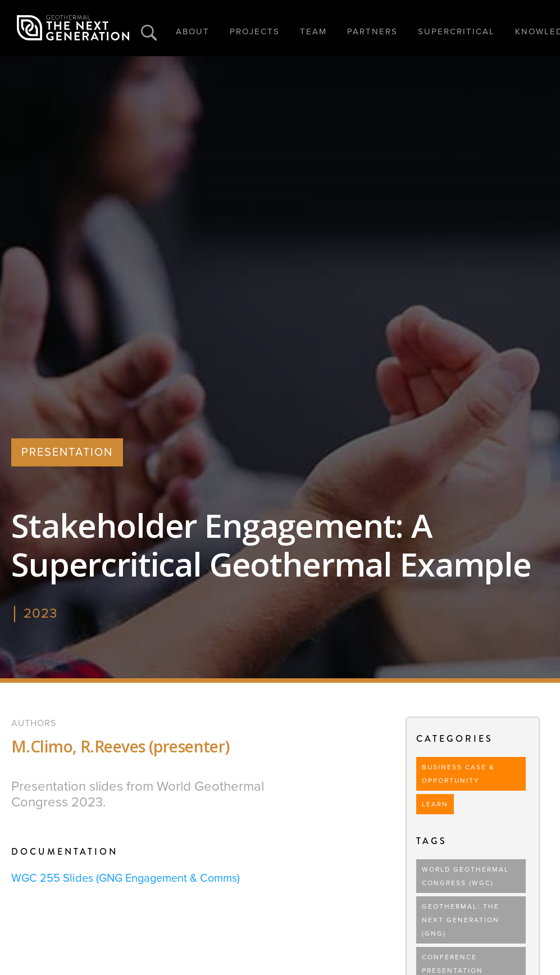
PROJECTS (255, 31)
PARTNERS (372, 31)
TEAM (313, 31)
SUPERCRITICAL (456, 31)
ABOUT (193, 31)
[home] (73, 28)
